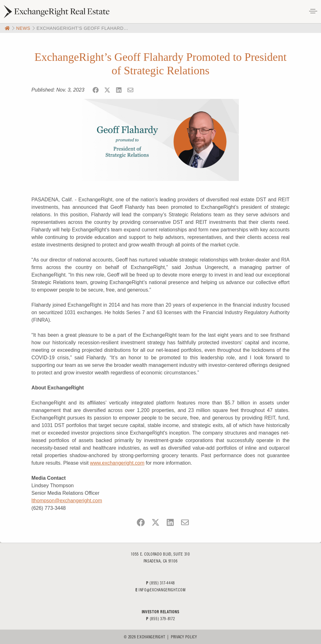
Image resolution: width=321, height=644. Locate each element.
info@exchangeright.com (162, 590)
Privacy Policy (184, 637)
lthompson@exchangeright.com (67, 501)
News (23, 28)
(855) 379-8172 (162, 619)
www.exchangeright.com (117, 463)
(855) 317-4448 (162, 583)
